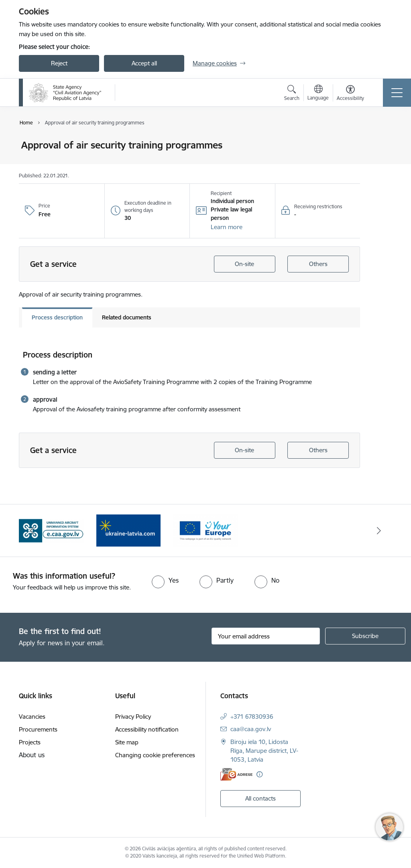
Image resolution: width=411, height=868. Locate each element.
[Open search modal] (292, 94)
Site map (127, 742)
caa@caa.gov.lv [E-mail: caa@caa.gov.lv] (251, 729)
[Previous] (32, 531)
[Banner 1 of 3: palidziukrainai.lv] (128, 530)
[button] (227, 227)
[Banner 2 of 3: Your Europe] (205, 530)
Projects (30, 742)
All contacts (260, 798)
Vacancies (32, 717)
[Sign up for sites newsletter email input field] (266, 636)
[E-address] (236, 774)
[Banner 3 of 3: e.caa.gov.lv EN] (51, 530)
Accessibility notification (147, 729)
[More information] (259, 774)
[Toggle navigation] (397, 93)
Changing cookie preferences (155, 755)
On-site (244, 264)
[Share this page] (381, 162)
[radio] (165, 580)
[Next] (379, 531)
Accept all (144, 63)
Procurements (38, 729)
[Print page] (381, 142)
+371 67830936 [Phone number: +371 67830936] (252, 717)
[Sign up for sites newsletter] (365, 636)
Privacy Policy (133, 717)
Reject (59, 63)
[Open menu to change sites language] (318, 94)
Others (318, 264)
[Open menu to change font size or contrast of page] (350, 94)
